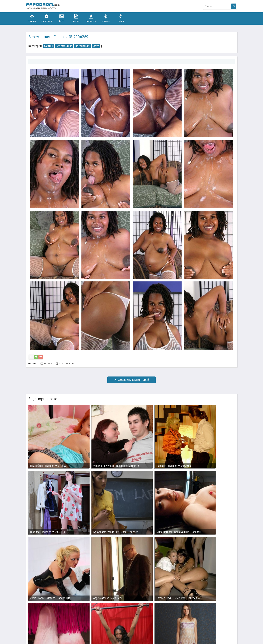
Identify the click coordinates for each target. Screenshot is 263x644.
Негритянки (83, 46)
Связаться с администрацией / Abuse (47, 625)
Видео (76, 18)
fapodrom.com (43, 6)
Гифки (121, 18)
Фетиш (49, 46)
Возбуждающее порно (86, 628)
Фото (62, 18)
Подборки (91, 18)
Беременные (64, 46)
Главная (32, 18)
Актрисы (106, 18)
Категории (47, 18)
